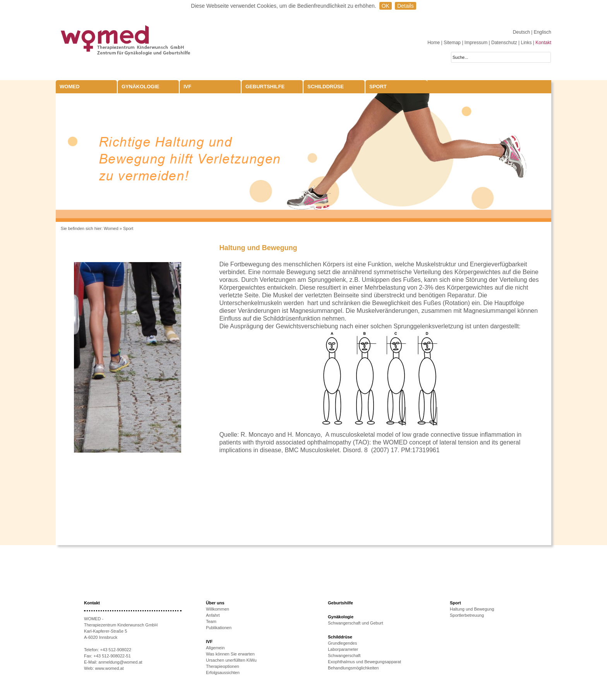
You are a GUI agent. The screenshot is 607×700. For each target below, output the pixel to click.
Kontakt (543, 43)
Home (434, 43)
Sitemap (452, 43)
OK (386, 6)
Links (526, 43)
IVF (187, 87)
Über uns (215, 603)
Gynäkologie (141, 87)
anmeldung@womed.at (120, 662)
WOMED (69, 87)
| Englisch (541, 32)
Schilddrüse (326, 87)
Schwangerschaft (344, 655)
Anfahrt (213, 615)
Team (211, 621)
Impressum (476, 43)
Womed (111, 228)
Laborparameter (343, 649)
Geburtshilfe (265, 87)
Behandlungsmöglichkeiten (353, 668)
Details (406, 6)
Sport (378, 87)
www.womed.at (110, 668)
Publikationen (219, 628)
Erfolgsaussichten (223, 673)
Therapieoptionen (223, 666)
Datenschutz (504, 43)
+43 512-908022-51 (112, 656)
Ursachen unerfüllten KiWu (231, 660)
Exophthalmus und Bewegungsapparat (364, 662)
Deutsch (522, 32)
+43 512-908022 (116, 650)
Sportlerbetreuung (467, 615)
